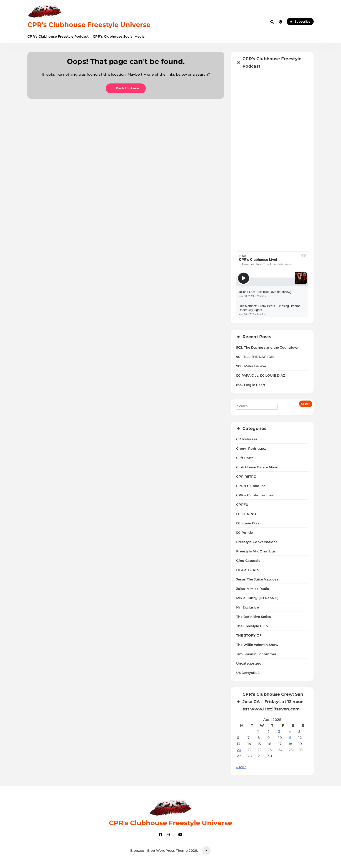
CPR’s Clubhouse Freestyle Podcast (58, 36)
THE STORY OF (249, 635)
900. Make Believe (251, 366)
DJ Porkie (245, 533)
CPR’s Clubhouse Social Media (119, 36)
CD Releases (247, 439)
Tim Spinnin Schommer (256, 654)
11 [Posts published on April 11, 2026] (290, 738)
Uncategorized (249, 663)
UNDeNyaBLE (248, 673)
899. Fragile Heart (251, 385)
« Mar (241, 767)
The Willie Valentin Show (257, 645)
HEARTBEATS (248, 570)
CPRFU (242, 505)
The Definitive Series (254, 617)
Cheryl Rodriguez (251, 448)
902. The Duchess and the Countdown (268, 348)
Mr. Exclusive (247, 607)
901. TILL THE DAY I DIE (255, 357)
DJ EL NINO (246, 514)
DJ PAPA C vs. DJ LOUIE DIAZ (261, 376)
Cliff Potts (245, 458)
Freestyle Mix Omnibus (256, 551)
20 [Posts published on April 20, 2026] (239, 750)
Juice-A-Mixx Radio (253, 589)
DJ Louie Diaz (248, 523)
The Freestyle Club (252, 626)
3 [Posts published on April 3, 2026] (279, 732)
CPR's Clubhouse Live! (255, 495)
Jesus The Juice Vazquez (257, 579)
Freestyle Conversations (257, 542)
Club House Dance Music (258, 467)
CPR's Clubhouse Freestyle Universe (89, 25)
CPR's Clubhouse (251, 486)
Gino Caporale (248, 561)
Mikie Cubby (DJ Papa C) (257, 598)
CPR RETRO (246, 476)
